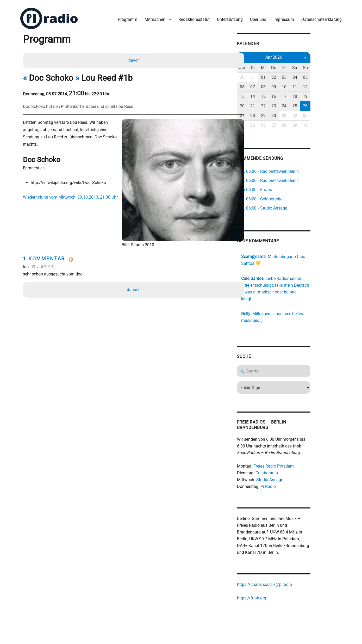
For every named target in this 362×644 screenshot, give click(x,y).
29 (287, 114)
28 (276, 114)
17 (309, 94)
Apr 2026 (298, 55)
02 (298, 75)
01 (287, 75)
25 (321, 104)
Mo (265, 66)
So (332, 66)
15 (287, 94)
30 (265, 75)
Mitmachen (154, 18)
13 (265, 94)
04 (321, 75)
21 (276, 104)
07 (276, 85)
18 (321, 94)
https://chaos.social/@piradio (287, 577)
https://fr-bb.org (274, 590)
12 (332, 85)
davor (134, 59)
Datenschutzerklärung (320, 18)
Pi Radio (290, 478)
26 (332, 104)
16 (298, 94)
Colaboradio (289, 465)
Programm (126, 18)
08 (287, 85)
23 (298, 104)
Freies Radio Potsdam (296, 458)
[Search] (298, 363)
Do (298, 66)
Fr (309, 66)
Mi (287, 66)
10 (309, 85)
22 (287, 104)
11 (321, 85)
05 (332, 75)
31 (276, 75)
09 (298, 85)
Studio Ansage (292, 471)
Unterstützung (229, 18)
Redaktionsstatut (193, 18)
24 (309, 104)
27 (265, 114)
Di (276, 66)
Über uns (257, 18)
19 (332, 94)
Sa (320, 66)
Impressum (282, 18)
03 (309, 75)
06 (265, 85)
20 (265, 104)
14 (276, 94)
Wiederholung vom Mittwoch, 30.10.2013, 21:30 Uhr (72, 189)
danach (134, 275)
